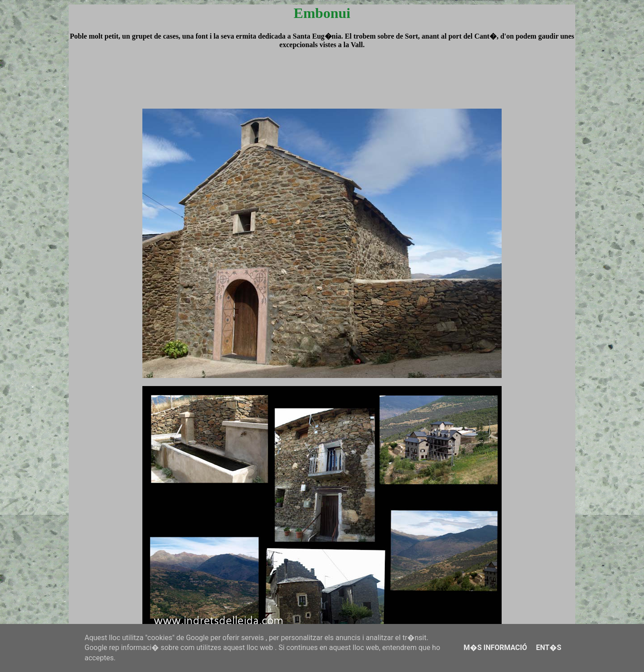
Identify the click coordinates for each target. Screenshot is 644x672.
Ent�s (548, 648)
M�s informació (495, 648)
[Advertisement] (322, 87)
